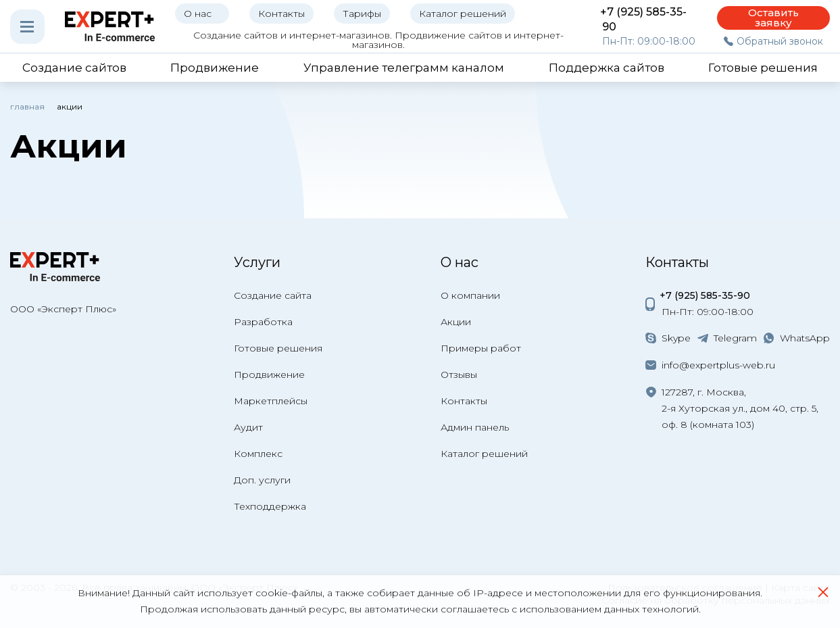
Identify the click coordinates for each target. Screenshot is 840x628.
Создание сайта (273, 295)
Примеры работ (481, 348)
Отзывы (459, 375)
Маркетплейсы (271, 401)
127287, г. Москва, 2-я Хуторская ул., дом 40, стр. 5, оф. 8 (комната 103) (740, 408)
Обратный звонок (780, 41)
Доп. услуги (262, 480)
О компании (470, 295)
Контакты (464, 401)
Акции (456, 322)
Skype (676, 338)
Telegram (735, 338)
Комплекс (258, 454)
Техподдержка (270, 506)
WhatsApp (805, 338)
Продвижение (269, 375)
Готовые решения (278, 348)
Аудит (248, 427)
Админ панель (475, 427)
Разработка (263, 322)
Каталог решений (484, 454)
